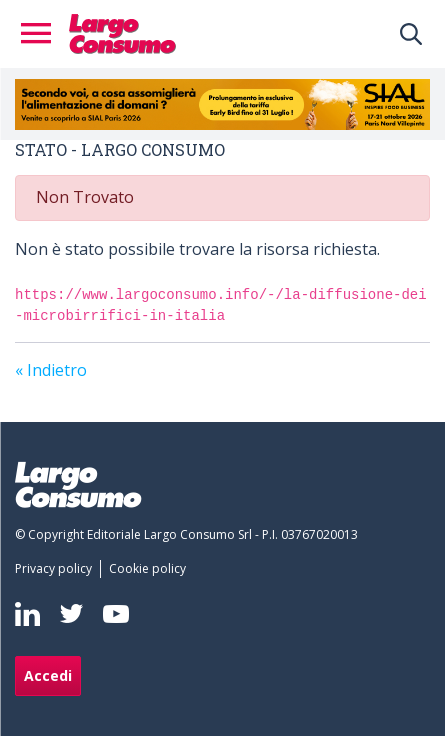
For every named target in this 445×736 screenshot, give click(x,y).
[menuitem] (57, 569)
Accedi (48, 675)
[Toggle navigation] (42, 34)
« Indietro (51, 370)
